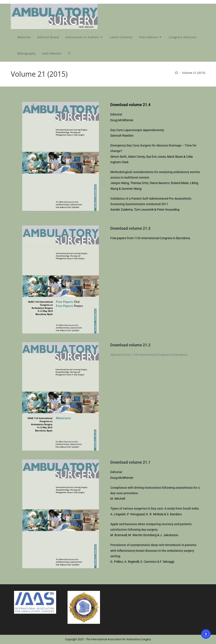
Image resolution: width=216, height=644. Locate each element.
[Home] (176, 73)
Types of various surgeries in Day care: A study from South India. (155, 508)
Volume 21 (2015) (194, 73)
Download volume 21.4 (130, 105)
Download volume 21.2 (130, 345)
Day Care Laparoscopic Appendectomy (137, 130)
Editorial (116, 114)
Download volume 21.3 (130, 228)
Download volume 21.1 (130, 462)
